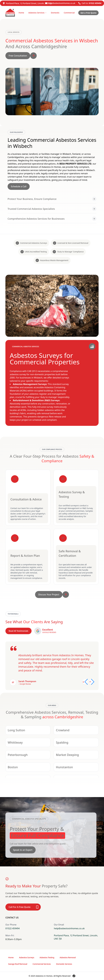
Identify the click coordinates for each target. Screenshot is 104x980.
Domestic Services (64, 964)
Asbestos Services (38, 13)
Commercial (69, 13)
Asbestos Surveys (27, 957)
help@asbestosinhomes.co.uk (62, 3)
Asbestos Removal (68, 957)
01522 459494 (95, 3)
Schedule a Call (19, 186)
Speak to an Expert (23, 850)
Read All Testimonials (18, 631)
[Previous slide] (85, 682)
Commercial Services (42, 964)
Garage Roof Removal (18, 964)
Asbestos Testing (47, 957)
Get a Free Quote (88, 13)
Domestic (55, 13)
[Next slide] (92, 682)
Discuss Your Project (49, 595)
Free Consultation (18, 56)
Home (21, 13)
